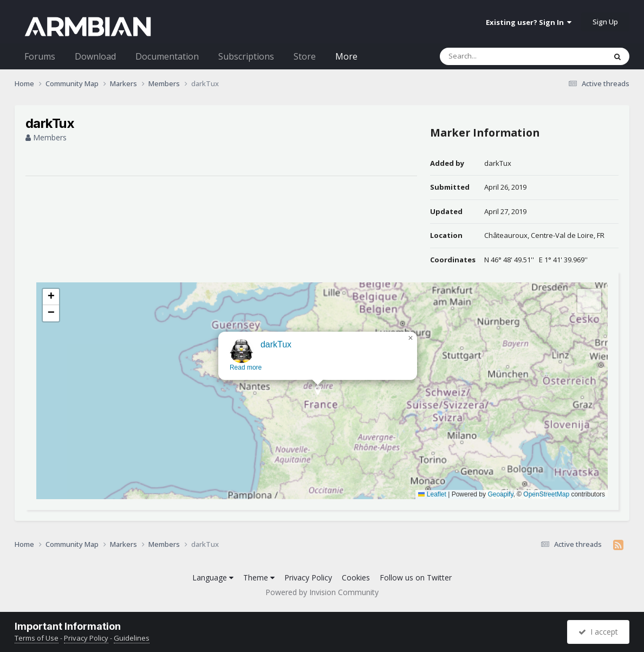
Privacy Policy (308, 577)
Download (95, 56)
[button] (314, 404)
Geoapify (500, 494)
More (346, 56)
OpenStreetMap (546, 494)
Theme (259, 577)
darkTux (498, 163)
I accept (598, 632)
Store (305, 56)
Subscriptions (246, 56)
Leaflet (432, 494)
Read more (242, 378)
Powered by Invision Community (322, 592)
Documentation (167, 56)
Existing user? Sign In (529, 22)
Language (213, 577)
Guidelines (132, 638)
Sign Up (605, 22)
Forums (40, 56)
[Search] (495, 56)
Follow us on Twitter (416, 577)
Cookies (356, 577)
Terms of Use (37, 638)
